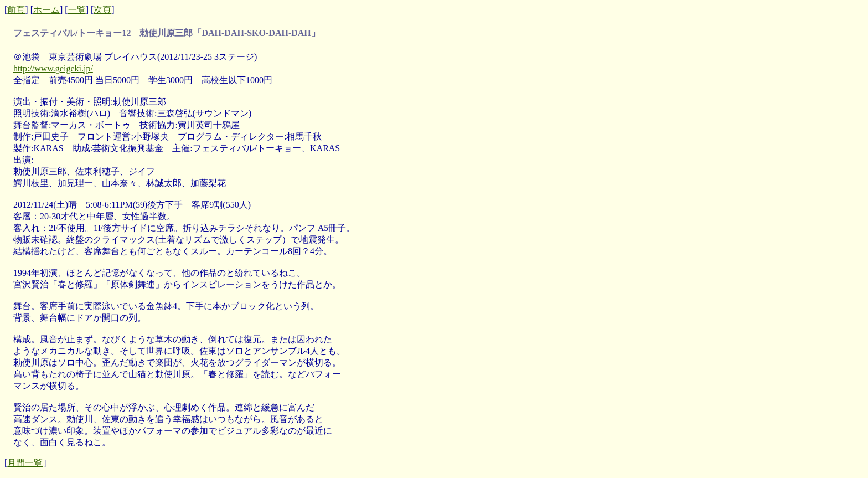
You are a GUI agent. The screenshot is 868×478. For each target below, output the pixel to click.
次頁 (102, 10)
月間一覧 (25, 463)
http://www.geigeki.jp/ (53, 68)
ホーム (46, 10)
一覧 (77, 10)
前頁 (16, 10)
